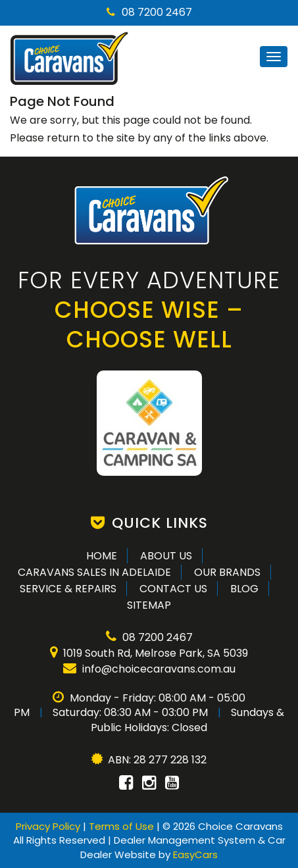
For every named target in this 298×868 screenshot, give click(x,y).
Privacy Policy (49, 826)
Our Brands (227, 572)
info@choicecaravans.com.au (149, 669)
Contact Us (173, 589)
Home (102, 556)
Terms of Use (123, 826)
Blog (244, 589)
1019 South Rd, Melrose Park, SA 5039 (149, 653)
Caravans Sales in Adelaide (94, 572)
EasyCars (195, 855)
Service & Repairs (68, 589)
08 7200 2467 (149, 12)
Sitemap (149, 605)
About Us (166, 556)
